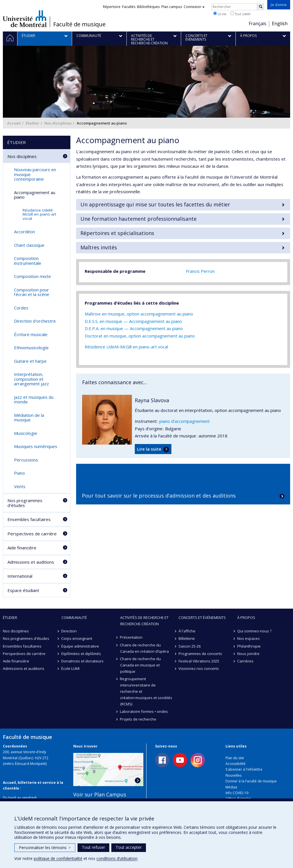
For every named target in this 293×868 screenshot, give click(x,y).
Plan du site (235, 758)
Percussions (26, 460)
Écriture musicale (31, 334)
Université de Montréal (25, 19)
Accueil (14, 123)
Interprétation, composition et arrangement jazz (31, 379)
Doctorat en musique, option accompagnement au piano (140, 336)
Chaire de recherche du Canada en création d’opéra (144, 648)
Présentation (131, 637)
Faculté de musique (79, 24)
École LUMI (71, 668)
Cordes (21, 308)
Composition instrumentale (28, 261)
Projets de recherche (138, 719)
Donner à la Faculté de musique (251, 781)
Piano (19, 473)
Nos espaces (249, 638)
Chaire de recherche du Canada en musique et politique (141, 665)
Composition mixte (32, 276)
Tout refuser (93, 847)
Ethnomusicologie (31, 348)
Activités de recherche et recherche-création (144, 621)
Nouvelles (233, 775)
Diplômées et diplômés (81, 654)
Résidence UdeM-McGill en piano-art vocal (126, 347)
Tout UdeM (240, 14)
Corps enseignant (77, 638)
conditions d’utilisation (117, 858)
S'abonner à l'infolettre (244, 769)
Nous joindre (248, 654)
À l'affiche (187, 631)
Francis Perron (200, 271)
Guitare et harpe (30, 361)
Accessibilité (235, 764)
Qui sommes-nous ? (254, 631)
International (20, 576)
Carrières (245, 661)
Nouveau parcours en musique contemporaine (35, 174)
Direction (69, 631)
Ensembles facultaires (29, 519)
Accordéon (24, 232)
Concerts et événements (202, 618)
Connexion (194, 7)
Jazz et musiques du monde (34, 400)
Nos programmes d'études (25, 503)
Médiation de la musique (29, 418)
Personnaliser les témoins (45, 848)
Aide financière (22, 548)
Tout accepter (129, 847)
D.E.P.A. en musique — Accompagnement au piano (134, 328)
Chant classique (29, 245)
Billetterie (187, 638)
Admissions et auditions (31, 562)
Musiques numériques (36, 446)
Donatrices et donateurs (83, 661)
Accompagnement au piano (35, 195)
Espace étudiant (23, 590)
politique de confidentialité (58, 858)
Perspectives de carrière (32, 534)
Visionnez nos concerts (199, 668)
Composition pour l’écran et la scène (32, 292)
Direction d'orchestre (35, 321)
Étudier (32, 123)
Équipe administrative (80, 646)
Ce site (220, 14)
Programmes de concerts (200, 654)
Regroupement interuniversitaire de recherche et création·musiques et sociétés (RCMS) (146, 691)
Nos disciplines (58, 123)
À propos (246, 618)
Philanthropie (249, 646)
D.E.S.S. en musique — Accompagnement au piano (133, 321)
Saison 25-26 (190, 646)
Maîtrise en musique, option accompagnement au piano (139, 314)
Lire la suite (149, 449)
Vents (20, 486)
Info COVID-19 (237, 793)
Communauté (74, 618)
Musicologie (26, 433)
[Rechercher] (261, 7)
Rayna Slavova (152, 400)
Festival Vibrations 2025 (199, 661)
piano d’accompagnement (185, 421)
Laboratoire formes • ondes (144, 711)
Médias (231, 787)
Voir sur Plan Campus (100, 794)
